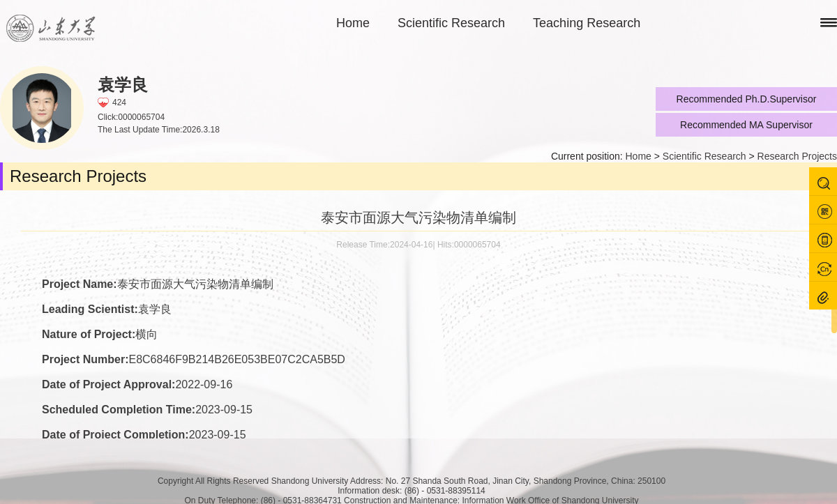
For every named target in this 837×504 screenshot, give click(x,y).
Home (353, 23)
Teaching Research (587, 23)
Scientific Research (451, 23)
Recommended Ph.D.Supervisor (747, 99)
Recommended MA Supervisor (746, 125)
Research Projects (797, 156)
